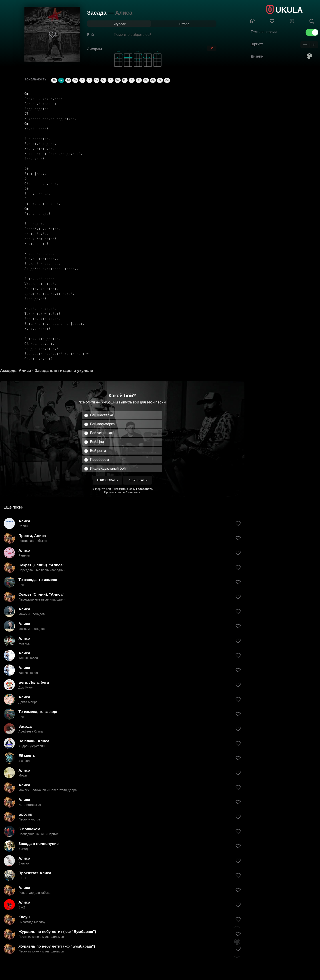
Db (104, 80)
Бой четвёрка (101, 433)
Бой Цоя (97, 442)
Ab (54, 80)
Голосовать (107, 480)
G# (167, 80)
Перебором (99, 460)
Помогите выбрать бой (133, 35)
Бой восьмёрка (102, 424)
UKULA (289, 10)
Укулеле (120, 24)
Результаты (137, 480)
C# (96, 80)
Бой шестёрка (102, 415)
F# (146, 80)
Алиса (124, 13)
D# (118, 80)
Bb (75, 80)
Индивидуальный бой (108, 468)
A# (68, 80)
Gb (153, 80)
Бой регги (98, 451)
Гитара (184, 24)
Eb (125, 80)
